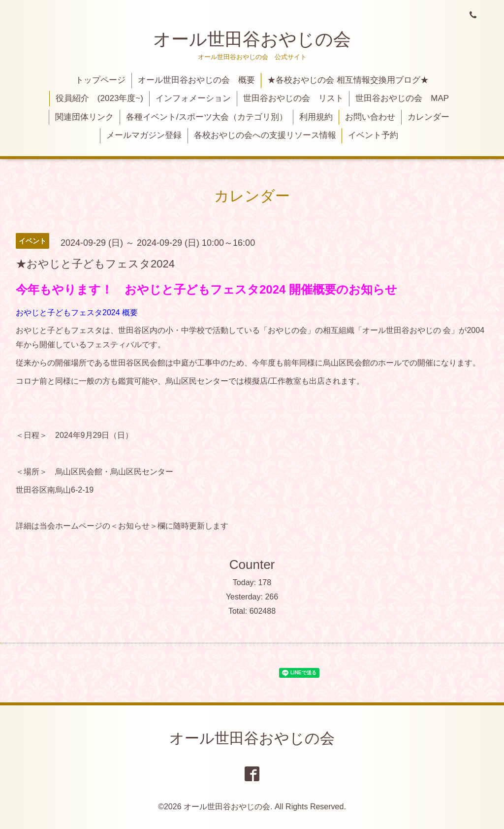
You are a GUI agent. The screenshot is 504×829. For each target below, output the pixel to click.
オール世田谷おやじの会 (252, 39)
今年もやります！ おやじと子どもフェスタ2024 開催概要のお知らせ (206, 289)
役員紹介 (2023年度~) (99, 98)
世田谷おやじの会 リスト (293, 98)
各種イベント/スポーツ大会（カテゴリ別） (207, 117)
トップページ (100, 80)
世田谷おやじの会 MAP (402, 98)
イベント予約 (373, 135)
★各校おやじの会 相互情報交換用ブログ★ (348, 80)
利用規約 (316, 117)
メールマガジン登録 (144, 135)
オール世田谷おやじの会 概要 (196, 80)
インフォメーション (193, 98)
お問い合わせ (370, 117)
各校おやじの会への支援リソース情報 (265, 135)
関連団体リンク (84, 117)
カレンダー (428, 117)
